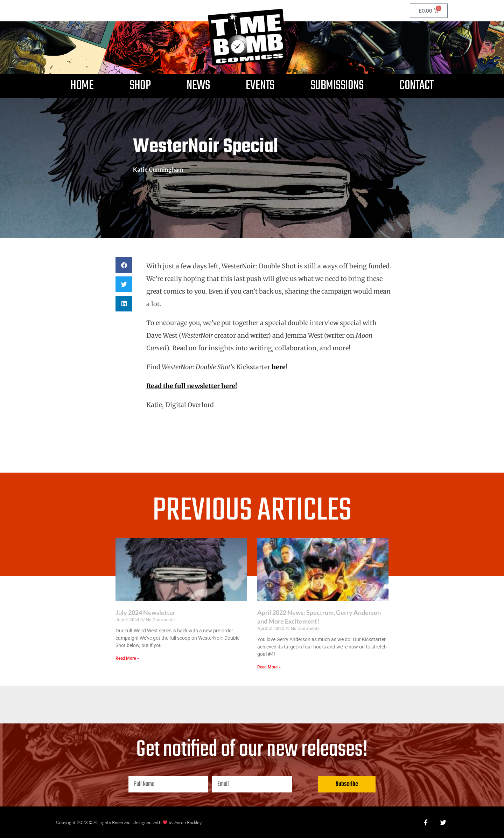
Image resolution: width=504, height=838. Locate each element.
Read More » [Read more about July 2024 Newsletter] (127, 658)
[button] (124, 265)
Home (82, 86)
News (198, 86)
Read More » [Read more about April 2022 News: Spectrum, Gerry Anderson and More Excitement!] (269, 667)
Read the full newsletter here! (192, 386)
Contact (416, 86)
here (279, 367)
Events (260, 86)
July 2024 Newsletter (145, 612)
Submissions (337, 86)
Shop (140, 86)
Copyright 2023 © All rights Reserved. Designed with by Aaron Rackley (129, 822)
